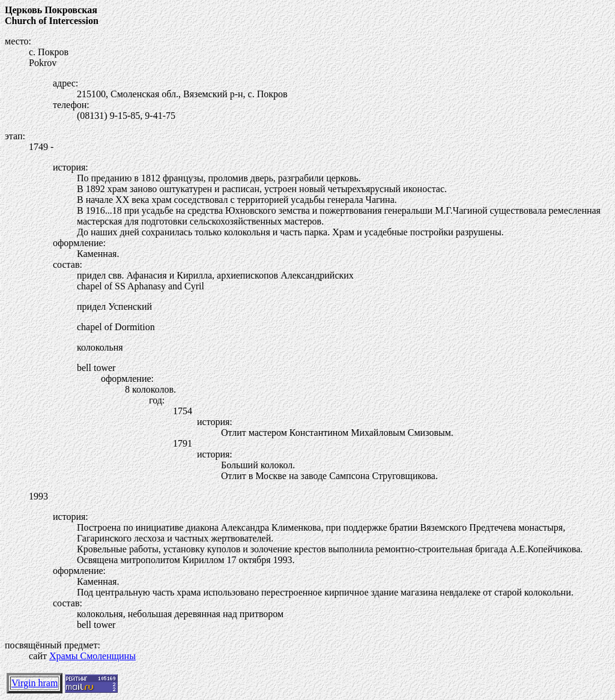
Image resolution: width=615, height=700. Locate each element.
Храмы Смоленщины (92, 656)
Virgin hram (35, 683)
